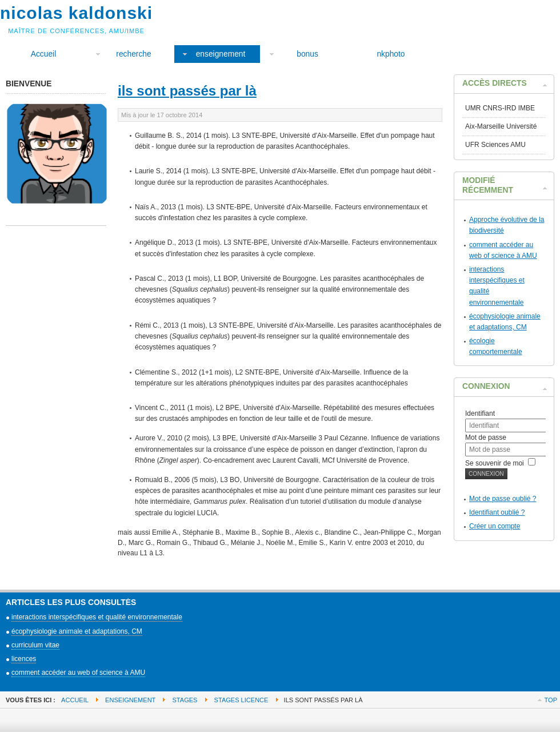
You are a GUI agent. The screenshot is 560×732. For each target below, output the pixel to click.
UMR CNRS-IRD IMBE (500, 108)
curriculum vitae (35, 645)
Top (551, 700)
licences (24, 659)
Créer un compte (495, 526)
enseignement (130, 700)
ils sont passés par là (187, 91)
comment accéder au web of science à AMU (78, 673)
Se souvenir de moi (495, 463)
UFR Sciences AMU (495, 145)
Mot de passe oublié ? (503, 499)
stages (185, 700)
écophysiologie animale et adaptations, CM (77, 631)
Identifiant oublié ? (497, 512)
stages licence (241, 700)
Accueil (75, 700)
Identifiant (480, 413)
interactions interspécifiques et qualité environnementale (97, 617)
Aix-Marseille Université (501, 126)
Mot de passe (486, 437)
